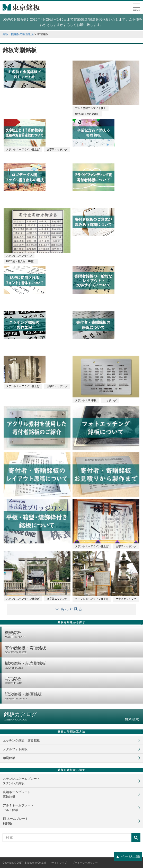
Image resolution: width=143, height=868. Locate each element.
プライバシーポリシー (85, 863)
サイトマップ (59, 863)
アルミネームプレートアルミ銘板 (18, 808)
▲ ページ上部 (128, 856)
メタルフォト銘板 (15, 749)
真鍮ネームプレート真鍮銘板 (17, 794)
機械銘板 (73, 635)
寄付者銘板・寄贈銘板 (73, 650)
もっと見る (71, 609)
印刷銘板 (9, 758)
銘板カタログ (71, 716)
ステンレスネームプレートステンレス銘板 (21, 781)
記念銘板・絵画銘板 (73, 696)
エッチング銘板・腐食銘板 (21, 740)
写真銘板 (73, 681)
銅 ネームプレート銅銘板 (16, 821)
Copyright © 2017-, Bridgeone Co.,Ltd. (24, 863)
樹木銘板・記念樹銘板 (73, 666)
